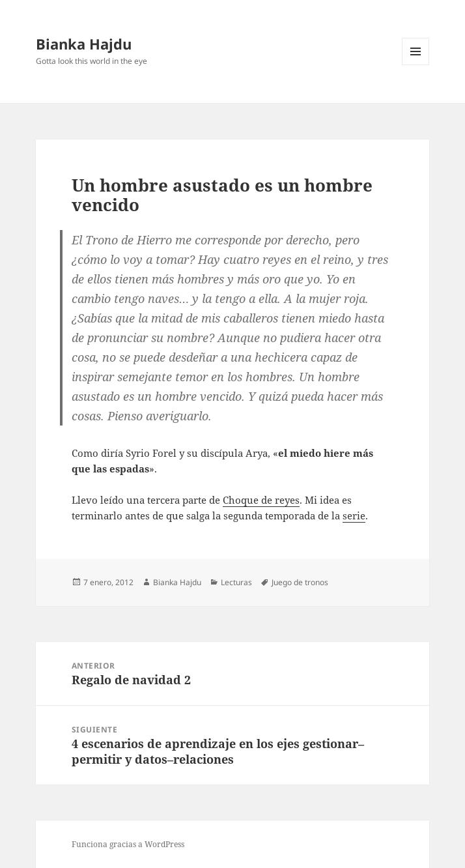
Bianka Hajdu (84, 44)
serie (354, 515)
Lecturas (236, 582)
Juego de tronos (300, 582)
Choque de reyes (261, 500)
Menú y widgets (416, 65)
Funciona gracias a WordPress (128, 844)
